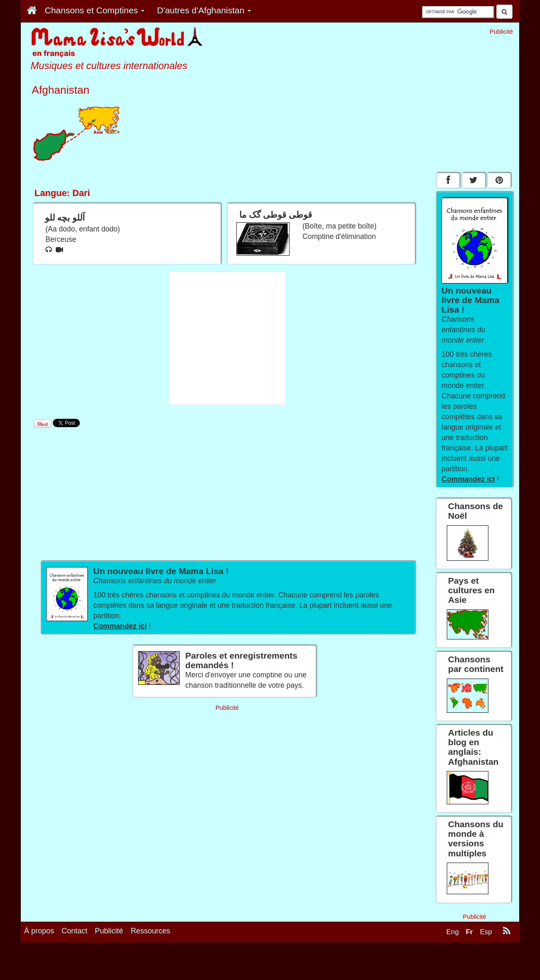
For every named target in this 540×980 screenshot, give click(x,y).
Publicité (109, 931)
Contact (74, 931)
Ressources (150, 931)
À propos (39, 931)
